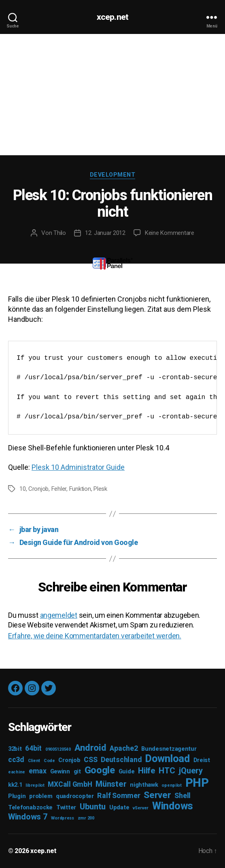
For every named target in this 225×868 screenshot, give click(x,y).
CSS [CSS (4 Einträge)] (90, 760)
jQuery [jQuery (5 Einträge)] (190, 771)
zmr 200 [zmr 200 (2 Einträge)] (86, 818)
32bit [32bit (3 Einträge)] (15, 749)
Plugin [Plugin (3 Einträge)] (17, 796)
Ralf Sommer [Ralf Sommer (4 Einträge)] (119, 796)
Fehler (59, 489)
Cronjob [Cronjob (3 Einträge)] (69, 760)
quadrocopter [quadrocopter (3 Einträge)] (75, 796)
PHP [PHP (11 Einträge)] (197, 783)
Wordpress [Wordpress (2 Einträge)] (63, 818)
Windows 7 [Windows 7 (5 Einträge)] (28, 817)
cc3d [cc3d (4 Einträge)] (16, 760)
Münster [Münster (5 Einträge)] (111, 784)
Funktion (80, 489)
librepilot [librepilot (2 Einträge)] (35, 785)
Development (113, 175)
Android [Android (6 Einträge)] (90, 748)
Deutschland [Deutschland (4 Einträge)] (121, 760)
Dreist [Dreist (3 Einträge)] (202, 760)
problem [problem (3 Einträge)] (41, 796)
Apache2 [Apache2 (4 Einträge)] (124, 748)
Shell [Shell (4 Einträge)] (183, 796)
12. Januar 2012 (105, 233)
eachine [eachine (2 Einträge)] (17, 772)
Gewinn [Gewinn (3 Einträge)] (60, 772)
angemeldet (59, 615)
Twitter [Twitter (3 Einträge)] (66, 808)
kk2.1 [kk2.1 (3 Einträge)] (15, 785)
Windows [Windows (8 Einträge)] (173, 806)
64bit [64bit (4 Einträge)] (33, 748)
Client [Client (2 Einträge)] (34, 761)
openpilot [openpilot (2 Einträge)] (172, 785)
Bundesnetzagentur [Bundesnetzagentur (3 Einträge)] (169, 749)
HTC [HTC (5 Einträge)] (167, 771)
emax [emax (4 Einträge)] (38, 771)
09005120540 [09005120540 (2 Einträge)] (58, 749)
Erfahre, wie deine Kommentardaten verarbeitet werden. (95, 636)
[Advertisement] (112, 95)
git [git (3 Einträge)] (77, 772)
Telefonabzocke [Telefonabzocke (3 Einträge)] (30, 808)
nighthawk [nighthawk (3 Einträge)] (144, 785)
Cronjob (38, 489)
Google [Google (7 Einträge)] (100, 770)
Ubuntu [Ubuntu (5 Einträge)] (93, 807)
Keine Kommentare (170, 233)
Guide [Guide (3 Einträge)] (127, 772)
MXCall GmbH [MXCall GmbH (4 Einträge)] (70, 784)
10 (23, 489)
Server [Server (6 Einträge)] (157, 795)
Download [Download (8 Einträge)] (168, 759)
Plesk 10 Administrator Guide (78, 467)
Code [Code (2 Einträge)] (49, 761)
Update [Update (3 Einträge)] (119, 808)
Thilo (60, 233)
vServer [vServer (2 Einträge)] (141, 808)
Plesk (100, 489)
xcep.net (112, 17)
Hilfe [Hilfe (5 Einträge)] (147, 771)
